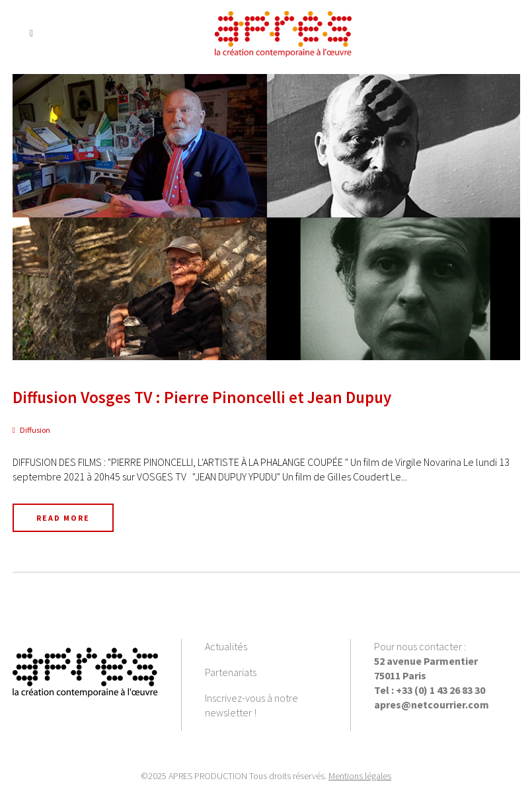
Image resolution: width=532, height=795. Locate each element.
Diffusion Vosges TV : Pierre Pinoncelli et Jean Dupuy (202, 397)
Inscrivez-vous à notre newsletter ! (251, 705)
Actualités (226, 646)
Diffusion (35, 430)
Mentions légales (360, 776)
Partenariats (231, 672)
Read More (63, 518)
